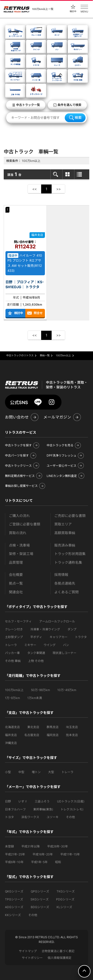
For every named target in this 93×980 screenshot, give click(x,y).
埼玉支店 (72, 727)
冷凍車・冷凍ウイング (45, 629)
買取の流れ (18, 533)
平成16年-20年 (43, 854)
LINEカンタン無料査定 (62, 476)
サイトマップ (28, 951)
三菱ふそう (42, 801)
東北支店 (33, 727)
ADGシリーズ (14, 907)
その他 (70, 817)
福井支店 (11, 735)
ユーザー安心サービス (62, 466)
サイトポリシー (32, 958)
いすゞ (23, 801)
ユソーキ (53, 817)
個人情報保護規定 (60, 958)
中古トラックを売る (60, 445)
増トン (36, 772)
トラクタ (81, 637)
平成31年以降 (31, 846)
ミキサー (30, 645)
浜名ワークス (30, 817)
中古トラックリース (18, 466)
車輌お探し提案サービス (21, 486)
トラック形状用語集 (70, 554)
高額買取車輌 (65, 533)
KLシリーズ (64, 907)
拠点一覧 (16, 583)
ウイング (50, 645)
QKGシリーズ (14, 891)
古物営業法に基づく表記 (58, 951)
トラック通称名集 (68, 562)
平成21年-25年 (15, 854)
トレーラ (11, 645)
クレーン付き (14, 629)
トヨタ (9, 817)
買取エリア (63, 524)
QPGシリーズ (40, 891)
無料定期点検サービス (20, 476)
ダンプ (72, 629)
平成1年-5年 (39, 862)
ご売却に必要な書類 (70, 516)
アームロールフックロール (57, 621)
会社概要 (16, 575)
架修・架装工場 (21, 554)
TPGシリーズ (14, 899)
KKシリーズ (13, 915)
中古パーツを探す (17, 455)
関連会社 (16, 592)
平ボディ (36, 637)
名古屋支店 (32, 735)
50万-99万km (40, 690)
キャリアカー (59, 637)
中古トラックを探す (18, 445)
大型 (51, 772)
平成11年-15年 (70, 854)
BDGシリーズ (40, 907)
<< (34, 189)
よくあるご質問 (66, 592)
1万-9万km (12, 698)
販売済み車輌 (65, 545)
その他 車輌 (13, 661)
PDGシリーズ (65, 899)
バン (66, 645)
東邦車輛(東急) (43, 809)
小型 (8, 772)
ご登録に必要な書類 (25, 524)
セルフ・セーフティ (18, 621)
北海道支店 (12, 727)
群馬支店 (53, 727)
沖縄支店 (11, 743)
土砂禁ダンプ (14, 637)
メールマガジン (57, 417)
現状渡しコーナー (64, 653)
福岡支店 (53, 735)
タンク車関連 (36, 653)
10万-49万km (67, 690)
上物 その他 (36, 661)
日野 (8, 801)
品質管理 (16, 562)
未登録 (9, 846)
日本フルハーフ (15, 809)
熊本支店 (72, 735)
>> (59, 189)
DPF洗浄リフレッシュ (62, 455)
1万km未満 (35, 698)
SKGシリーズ (40, 899)
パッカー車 (12, 653)
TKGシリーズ (66, 891)
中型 (21, 772)
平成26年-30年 (58, 846)
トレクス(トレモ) (72, 809)
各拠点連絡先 (65, 583)
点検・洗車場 (19, 545)
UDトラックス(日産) (71, 801)
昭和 (58, 862)
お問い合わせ (17, 417)
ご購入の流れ (19, 516)
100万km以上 (14, 690)
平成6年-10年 (14, 862)
